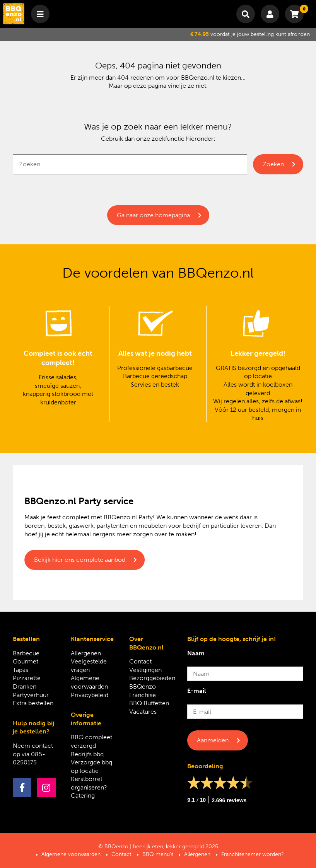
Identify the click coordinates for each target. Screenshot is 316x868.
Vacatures (143, 712)
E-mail (197, 691)
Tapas (20, 670)
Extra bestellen (33, 703)
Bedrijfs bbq (87, 754)
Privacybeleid (90, 695)
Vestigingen (145, 670)
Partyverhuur (31, 695)
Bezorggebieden (152, 678)
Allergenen (86, 653)
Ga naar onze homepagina (153, 215)
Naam (196, 653)
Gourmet (26, 661)
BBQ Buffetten (149, 703)
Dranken (25, 686)
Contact (140, 661)
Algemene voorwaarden (71, 854)
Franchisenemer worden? (253, 854)
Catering (83, 796)
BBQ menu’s (158, 854)
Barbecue (26, 653)
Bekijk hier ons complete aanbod (80, 560)
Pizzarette (27, 678)
